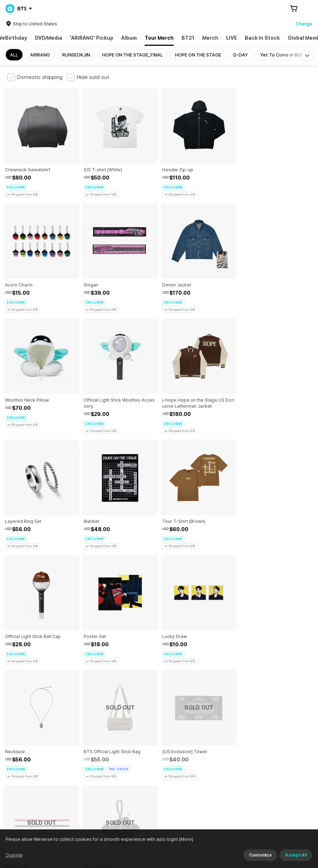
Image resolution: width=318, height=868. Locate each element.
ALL (14, 55)
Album (129, 38)
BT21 (188, 38)
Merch (210, 38)
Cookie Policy (267, 734)
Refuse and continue (276, 859)
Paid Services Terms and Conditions (95, 734)
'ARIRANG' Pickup (92, 38)
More (159, 685)
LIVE (232, 38)
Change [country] (304, 24)
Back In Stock (262, 38)
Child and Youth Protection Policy (174, 734)
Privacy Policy (230, 734)
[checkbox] (35, 77)
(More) (198, 859)
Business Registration (116, 774)
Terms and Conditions (27, 734)
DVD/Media (49, 38)
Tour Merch (159, 38)
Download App (293, 822)
